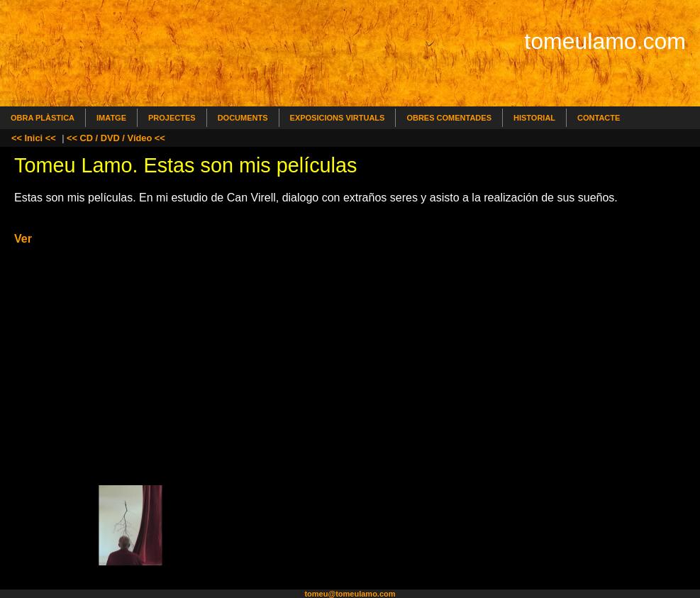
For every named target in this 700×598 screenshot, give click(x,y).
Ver (23, 239)
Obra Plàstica (43, 118)
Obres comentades (449, 118)
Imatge (111, 118)
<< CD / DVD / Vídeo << (116, 138)
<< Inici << (34, 138)
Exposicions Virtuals (338, 118)
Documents (243, 118)
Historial (534, 118)
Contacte (599, 118)
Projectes (172, 118)
